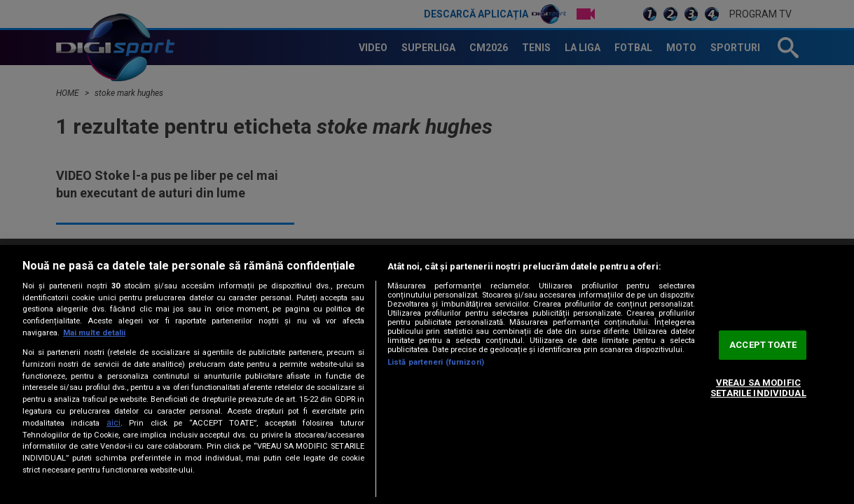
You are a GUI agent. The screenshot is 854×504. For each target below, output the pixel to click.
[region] (427, 374)
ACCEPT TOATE (763, 345)
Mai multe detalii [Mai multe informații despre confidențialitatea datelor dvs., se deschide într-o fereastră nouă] (94, 333)
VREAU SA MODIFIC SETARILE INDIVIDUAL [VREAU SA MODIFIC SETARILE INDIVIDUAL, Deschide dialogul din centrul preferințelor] (758, 388)
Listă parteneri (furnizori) (436, 362)
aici (113, 423)
